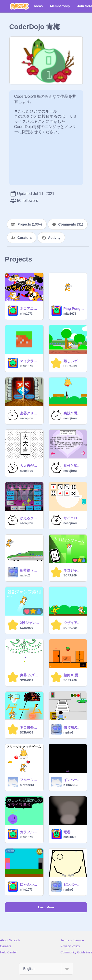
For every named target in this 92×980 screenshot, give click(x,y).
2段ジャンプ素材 (30, 623)
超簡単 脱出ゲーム (74, 675)
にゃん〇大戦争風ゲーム (30, 884)
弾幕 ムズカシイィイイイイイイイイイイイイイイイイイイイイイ (30, 675)
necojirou (26, 418)
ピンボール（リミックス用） (74, 884)
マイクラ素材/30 (30, 361)
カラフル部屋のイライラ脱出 (30, 832)
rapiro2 (25, 575)
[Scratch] (19, 6)
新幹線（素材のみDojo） (30, 570)
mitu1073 (26, 314)
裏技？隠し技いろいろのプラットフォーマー (74, 413)
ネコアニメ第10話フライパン (30, 309)
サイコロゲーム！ (74, 518)
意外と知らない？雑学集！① (74, 466)
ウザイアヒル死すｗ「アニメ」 (74, 623)
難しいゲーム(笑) (74, 361)
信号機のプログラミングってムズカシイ (74, 727)
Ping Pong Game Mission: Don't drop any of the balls (74, 309)
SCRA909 (70, 366)
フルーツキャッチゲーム (30, 780)
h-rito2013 (27, 785)
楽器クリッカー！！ (30, 413)
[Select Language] (46, 969)
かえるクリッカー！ (30, 518)
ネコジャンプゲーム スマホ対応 (74, 570)
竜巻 (67, 832)
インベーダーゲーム (74, 780)
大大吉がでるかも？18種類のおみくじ (30, 466)
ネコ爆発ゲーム (30, 727)
